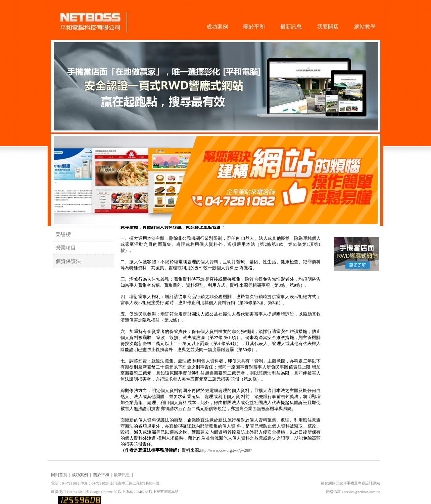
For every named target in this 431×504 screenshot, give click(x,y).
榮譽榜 (62, 234)
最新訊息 (291, 27)
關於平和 (254, 27)
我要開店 (328, 27)
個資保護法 (67, 261)
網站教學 (365, 27)
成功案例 (217, 27)
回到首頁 (59, 475)
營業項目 (65, 248)
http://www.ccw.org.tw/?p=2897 (226, 450)
